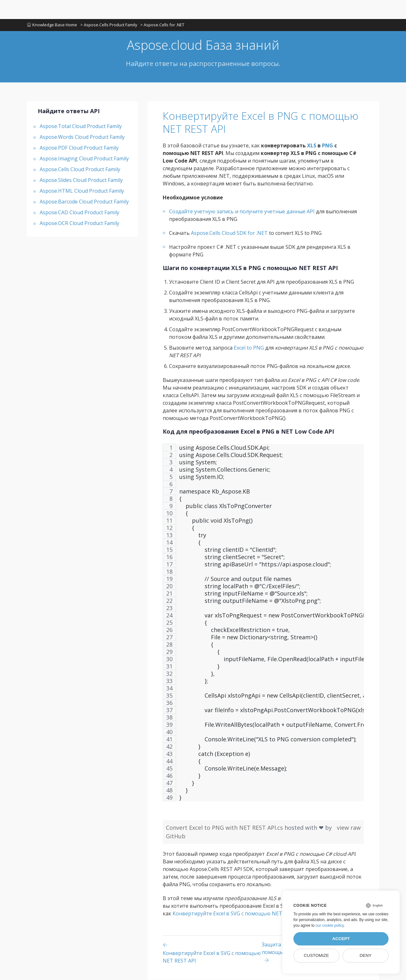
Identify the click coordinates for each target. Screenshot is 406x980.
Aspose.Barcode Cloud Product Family (84, 202)
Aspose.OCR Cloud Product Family (79, 223)
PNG (327, 146)
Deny (366, 955)
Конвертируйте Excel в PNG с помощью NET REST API (263, 123)
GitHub (176, 836)
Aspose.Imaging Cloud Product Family (84, 159)
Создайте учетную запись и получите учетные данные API (242, 212)
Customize (316, 955)
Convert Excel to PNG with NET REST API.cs (225, 828)
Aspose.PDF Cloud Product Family (79, 148)
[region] (263, 626)
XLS (312, 146)
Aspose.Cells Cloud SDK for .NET (229, 233)
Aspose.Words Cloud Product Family (82, 137)
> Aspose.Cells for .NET (163, 25)
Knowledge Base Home (52, 25)
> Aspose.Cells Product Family (109, 25)
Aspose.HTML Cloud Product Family (82, 191)
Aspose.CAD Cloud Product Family (79, 213)
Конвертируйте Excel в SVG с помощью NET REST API (239, 914)
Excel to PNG (249, 348)
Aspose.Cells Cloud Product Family (80, 170)
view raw (349, 828)
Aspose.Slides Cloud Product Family (81, 180)
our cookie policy (330, 925)
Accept (341, 939)
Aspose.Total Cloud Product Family (81, 126)
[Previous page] (212, 953)
